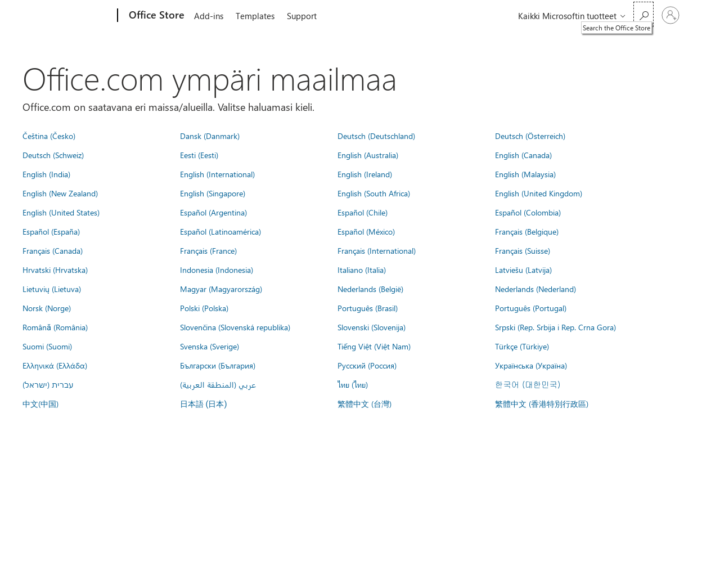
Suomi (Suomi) (47, 346)
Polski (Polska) (204, 308)
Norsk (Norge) (47, 308)
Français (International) (377, 250)
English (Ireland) (365, 174)
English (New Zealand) (60, 193)
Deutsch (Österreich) (530, 136)
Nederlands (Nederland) (535, 289)
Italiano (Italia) (362, 270)
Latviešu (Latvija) (523, 270)
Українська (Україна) (531, 365)
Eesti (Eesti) (199, 155)
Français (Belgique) (527, 231)
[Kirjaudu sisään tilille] (670, 15)
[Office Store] (156, 16)
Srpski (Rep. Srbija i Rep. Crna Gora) (555, 327)
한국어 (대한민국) (528, 384)
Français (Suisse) (523, 250)
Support (302, 16)
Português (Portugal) (531, 308)
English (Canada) (523, 155)
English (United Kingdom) (539, 193)
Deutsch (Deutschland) (376, 136)
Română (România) (55, 327)
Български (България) (218, 365)
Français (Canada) (53, 250)
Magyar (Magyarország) (221, 289)
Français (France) (208, 250)
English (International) (217, 174)
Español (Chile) (363, 212)
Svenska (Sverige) (210, 346)
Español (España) (51, 231)
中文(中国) (40, 403)
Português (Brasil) (368, 308)
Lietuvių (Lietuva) (52, 289)
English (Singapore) (213, 193)
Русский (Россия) (367, 365)
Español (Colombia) (528, 212)
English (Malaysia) (525, 174)
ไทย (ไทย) (353, 384)
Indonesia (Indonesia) (217, 270)
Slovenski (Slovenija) (372, 327)
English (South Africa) (374, 193)
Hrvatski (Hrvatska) (55, 270)
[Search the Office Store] (643, 14)
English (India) (46, 174)
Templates (255, 16)
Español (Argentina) (213, 212)
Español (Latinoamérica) (220, 231)
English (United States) (61, 212)
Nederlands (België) (370, 289)
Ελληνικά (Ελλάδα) (55, 365)
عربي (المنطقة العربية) (218, 384)
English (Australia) (368, 155)
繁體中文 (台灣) (364, 403)
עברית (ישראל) (48, 384)
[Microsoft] (75, 16)
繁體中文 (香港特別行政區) (542, 403)
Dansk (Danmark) (210, 136)
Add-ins (209, 16)
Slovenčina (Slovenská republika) (235, 327)
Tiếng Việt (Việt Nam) (374, 346)
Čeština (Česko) (49, 136)
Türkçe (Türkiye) (522, 346)
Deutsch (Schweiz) (53, 155)
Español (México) (366, 231)
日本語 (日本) (204, 404)
